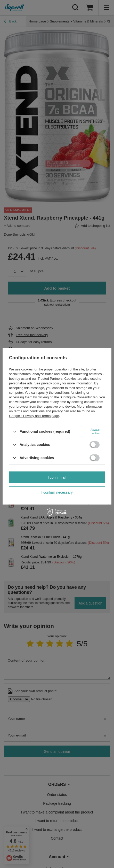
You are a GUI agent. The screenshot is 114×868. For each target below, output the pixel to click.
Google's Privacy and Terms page (34, 416)
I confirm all (57, 477)
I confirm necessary (57, 492)
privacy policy (51, 383)
